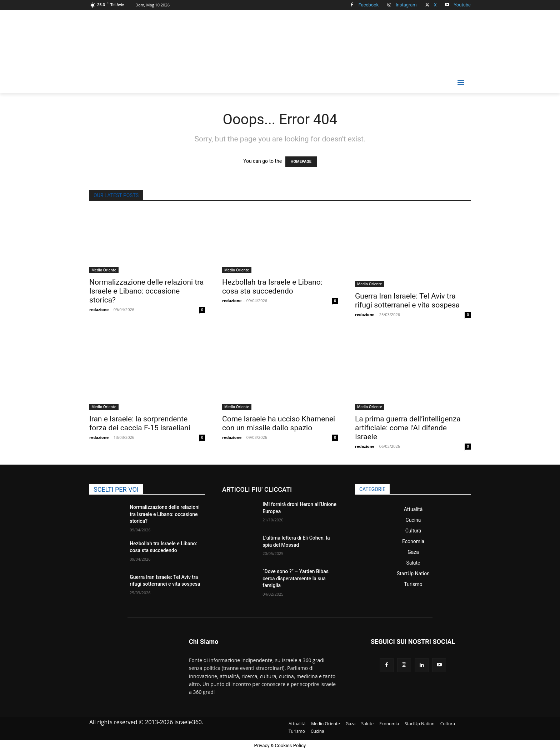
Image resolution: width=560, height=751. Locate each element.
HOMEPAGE (301, 162)
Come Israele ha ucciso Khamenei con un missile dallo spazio (279, 423)
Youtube (462, 5)
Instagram (406, 5)
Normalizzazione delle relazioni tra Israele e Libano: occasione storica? (146, 291)
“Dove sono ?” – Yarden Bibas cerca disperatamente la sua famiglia (296, 578)
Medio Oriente (104, 270)
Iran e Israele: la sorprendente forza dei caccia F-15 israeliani (140, 423)
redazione (99, 309)
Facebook (369, 5)
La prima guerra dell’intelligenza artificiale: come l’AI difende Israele (408, 428)
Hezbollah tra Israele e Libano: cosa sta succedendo (272, 287)
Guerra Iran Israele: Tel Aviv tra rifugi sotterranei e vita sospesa (407, 301)
